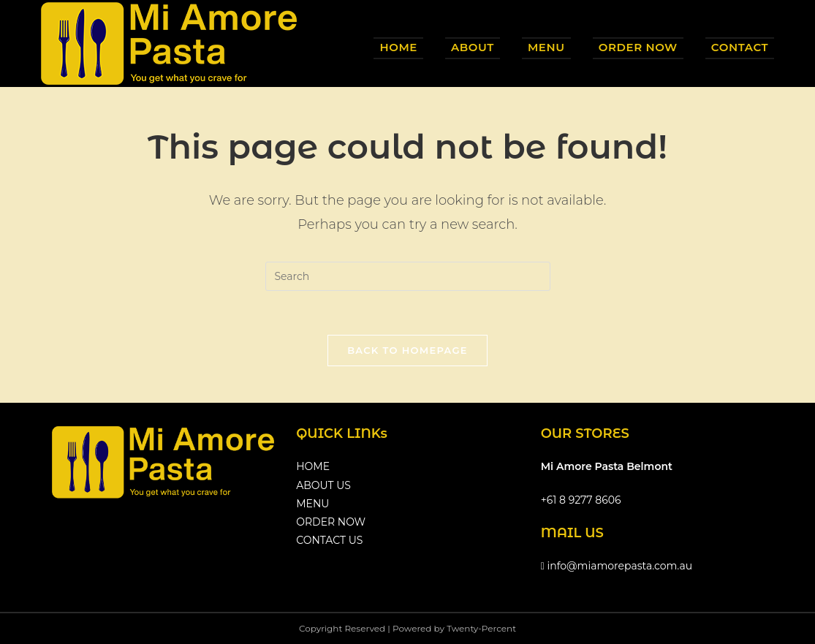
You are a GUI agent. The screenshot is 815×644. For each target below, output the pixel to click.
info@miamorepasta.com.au (617, 566)
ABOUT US (323, 485)
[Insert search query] (408, 276)
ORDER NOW (331, 522)
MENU (312, 504)
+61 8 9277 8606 (581, 500)
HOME (313, 466)
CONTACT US (329, 540)
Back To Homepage (407, 350)
